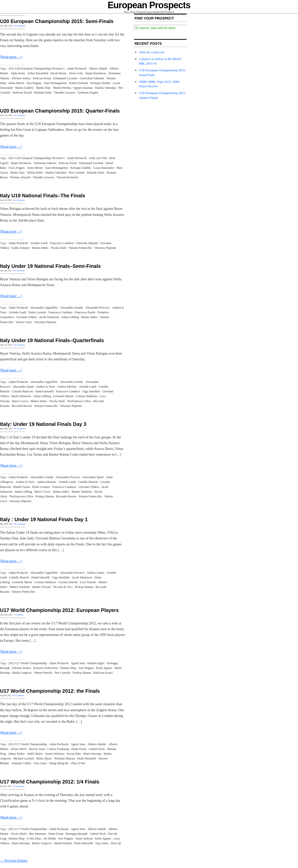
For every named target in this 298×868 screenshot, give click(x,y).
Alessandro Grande (71, 308)
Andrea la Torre (46, 387)
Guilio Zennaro (20, 248)
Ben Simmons (38, 834)
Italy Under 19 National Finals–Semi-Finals (50, 266)
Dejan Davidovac (96, 73)
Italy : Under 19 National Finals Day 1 (44, 519)
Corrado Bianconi (22, 391)
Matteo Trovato (42, 587)
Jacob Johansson (49, 317)
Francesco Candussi (62, 243)
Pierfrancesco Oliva (79, 401)
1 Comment (19, 615)
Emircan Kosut (42, 78)
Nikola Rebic (35, 173)
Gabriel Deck (97, 749)
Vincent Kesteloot (67, 177)
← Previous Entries (14, 861)
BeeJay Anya (37, 749)
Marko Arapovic (22, 673)
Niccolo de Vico (63, 587)
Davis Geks (76, 73)
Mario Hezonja (92, 754)
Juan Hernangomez (55, 83)
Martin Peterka (62, 88)
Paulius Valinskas (105, 88)
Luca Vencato (88, 582)
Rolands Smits (43, 93)
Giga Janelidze (91, 391)
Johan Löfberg (70, 317)
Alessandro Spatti (23, 387)
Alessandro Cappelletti (44, 308)
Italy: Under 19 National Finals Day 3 (43, 424)
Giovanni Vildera (27, 317)
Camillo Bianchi (88, 482)
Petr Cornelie (77, 173)
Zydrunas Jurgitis (88, 93)
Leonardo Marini (63, 396)
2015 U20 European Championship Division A (37, 69)
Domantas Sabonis (45, 163)
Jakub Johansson (21, 396)
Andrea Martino (67, 387)
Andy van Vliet (98, 158)
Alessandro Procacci (97, 308)
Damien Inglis (96, 663)
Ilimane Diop (68, 668)
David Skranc (59, 73)
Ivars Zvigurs (17, 168)
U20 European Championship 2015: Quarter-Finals (60, 111)
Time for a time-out (152, 52)
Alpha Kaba (18, 73)
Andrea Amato (95, 573)
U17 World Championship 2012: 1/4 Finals (50, 782)
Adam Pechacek (77, 69)
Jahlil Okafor (35, 754)
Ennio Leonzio (37, 312)
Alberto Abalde (98, 69)
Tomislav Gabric (21, 763)
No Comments (20, 26)
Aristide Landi (39, 243)
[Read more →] (11, 57)
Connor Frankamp (58, 749)
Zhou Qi (116, 843)
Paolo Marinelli (87, 758)
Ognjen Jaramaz (83, 88)
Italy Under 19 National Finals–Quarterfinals (52, 340)
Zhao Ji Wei (78, 763)
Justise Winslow (55, 754)
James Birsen (16, 83)
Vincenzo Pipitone (105, 248)
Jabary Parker (17, 754)
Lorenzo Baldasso (87, 396)
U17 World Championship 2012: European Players (59, 610)
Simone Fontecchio (80, 248)
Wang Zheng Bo (59, 763)
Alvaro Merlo (19, 749)
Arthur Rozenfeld (38, 73)
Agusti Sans (78, 663)
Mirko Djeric (44, 758)
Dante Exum (79, 749)
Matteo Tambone (82, 492)
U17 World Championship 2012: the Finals (50, 691)
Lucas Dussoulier (104, 168)
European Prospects (149, 5)
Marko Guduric (25, 88)
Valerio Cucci (24, 322)
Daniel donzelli (45, 391)
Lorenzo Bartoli (68, 582)
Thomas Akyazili (20, 177)
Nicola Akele (58, 248)
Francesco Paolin (85, 312)
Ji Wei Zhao (34, 838)
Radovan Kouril (22, 93)
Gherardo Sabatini (87, 243)
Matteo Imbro (40, 248)
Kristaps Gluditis (100, 83)
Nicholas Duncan (64, 758)
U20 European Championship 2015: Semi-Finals (57, 21)
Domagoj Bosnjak (77, 834)
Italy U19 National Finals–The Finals (43, 196)
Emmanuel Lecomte (65, 78)
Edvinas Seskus (21, 78)
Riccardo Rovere (22, 406)
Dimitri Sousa (21, 487)
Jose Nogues (34, 83)
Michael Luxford (24, 758)
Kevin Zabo (74, 754)
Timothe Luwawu (64, 93)
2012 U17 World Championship (28, 663)
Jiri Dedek (50, 838)
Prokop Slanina (45, 496)
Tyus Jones (40, 763)
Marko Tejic (43, 88)
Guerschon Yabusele (92, 78)
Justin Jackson (84, 838)
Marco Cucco (20, 401)
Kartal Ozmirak (79, 83)
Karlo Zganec (104, 668)
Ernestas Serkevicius (46, 668)
